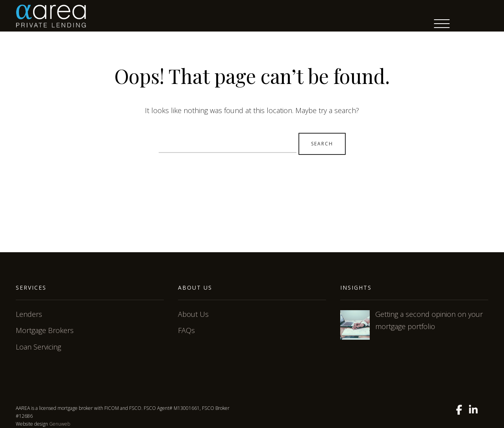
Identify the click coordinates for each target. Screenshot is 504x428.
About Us (193, 314)
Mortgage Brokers (45, 330)
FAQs (186, 330)
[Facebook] (459, 410)
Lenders (29, 314)
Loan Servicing (38, 347)
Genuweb (60, 424)
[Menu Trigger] (442, 24)
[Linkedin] (473, 410)
